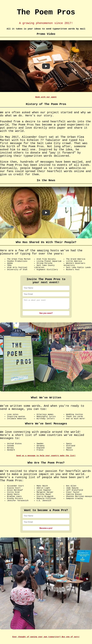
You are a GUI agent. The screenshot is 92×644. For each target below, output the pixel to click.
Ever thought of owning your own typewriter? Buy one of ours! (46, 639)
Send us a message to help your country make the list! (46, 457)
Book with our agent (46, 97)
